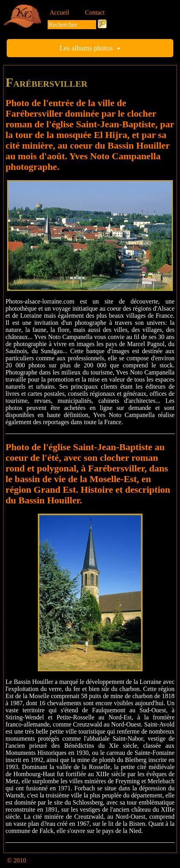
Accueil (59, 12)
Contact (95, 12)
